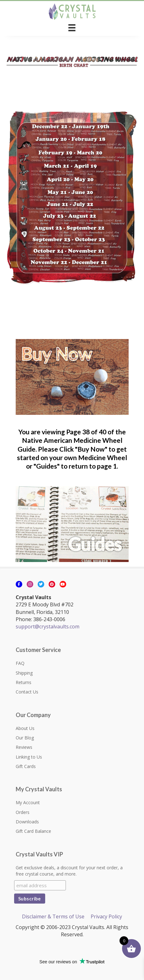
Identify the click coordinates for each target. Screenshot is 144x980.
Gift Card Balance (33, 831)
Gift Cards (26, 766)
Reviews (24, 747)
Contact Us (27, 692)
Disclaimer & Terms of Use (53, 916)
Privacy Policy (106, 916)
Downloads (27, 822)
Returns (24, 682)
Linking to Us (29, 757)
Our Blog (25, 738)
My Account (28, 802)
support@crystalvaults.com (48, 626)
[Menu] (72, 28)
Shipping (24, 673)
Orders (23, 812)
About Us (25, 728)
